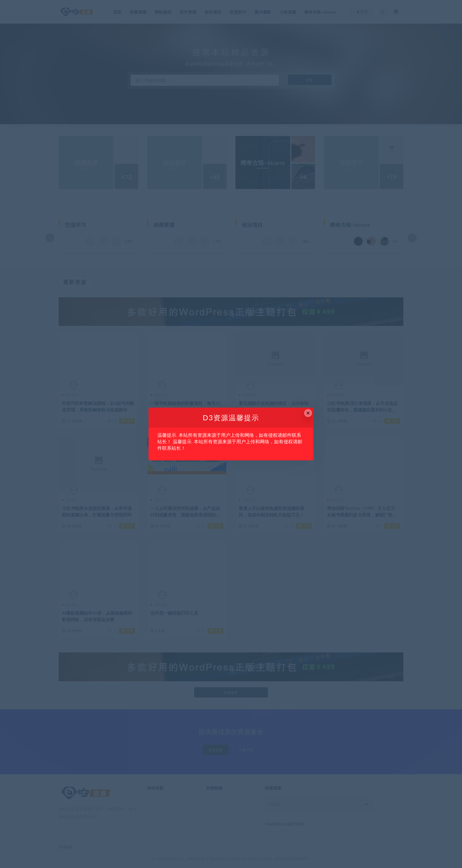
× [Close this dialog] (308, 413)
